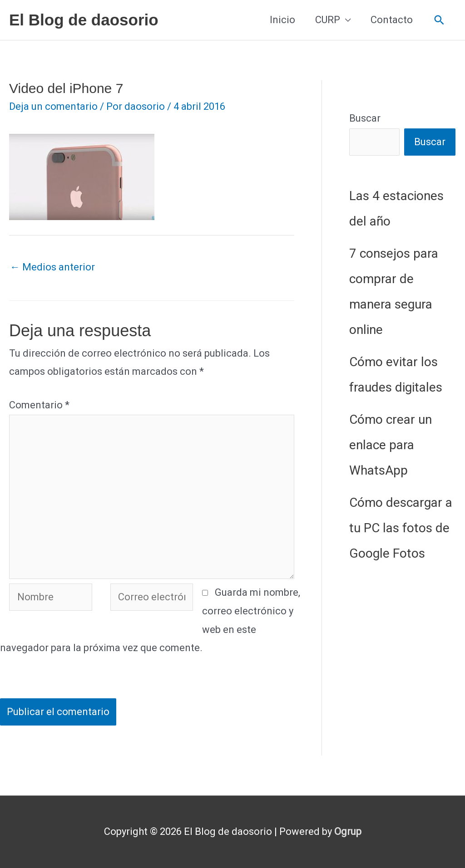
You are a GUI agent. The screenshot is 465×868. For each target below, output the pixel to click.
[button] (439, 20)
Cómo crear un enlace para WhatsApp (391, 445)
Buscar (365, 118)
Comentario (39, 405)
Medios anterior (52, 267)
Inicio (282, 20)
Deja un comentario (53, 106)
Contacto (392, 20)
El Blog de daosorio (84, 20)
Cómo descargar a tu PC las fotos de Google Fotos (401, 528)
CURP (328, 20)
